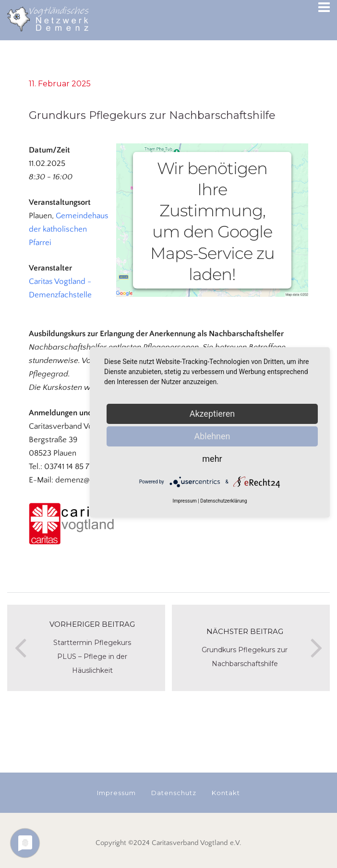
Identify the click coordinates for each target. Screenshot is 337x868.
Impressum (184, 501)
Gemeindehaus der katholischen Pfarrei (69, 229)
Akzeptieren (212, 414)
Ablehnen (212, 436)
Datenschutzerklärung (223, 501)
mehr (212, 459)
